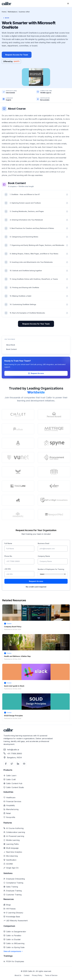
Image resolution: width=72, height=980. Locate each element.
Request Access (36, 373)
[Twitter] (12, 764)
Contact (27, 975)
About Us (18, 975)
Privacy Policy (37, 975)
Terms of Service (51, 975)
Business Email (44, 543)
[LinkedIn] (18, 764)
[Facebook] (6, 764)
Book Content (11, 349)
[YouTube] (24, 764)
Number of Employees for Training (51, 569)
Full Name (8, 543)
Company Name (44, 556)
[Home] (7, 4)
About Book (11, 345)
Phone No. (8, 556)
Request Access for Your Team (36, 324)
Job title (8, 569)
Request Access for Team (17, 55)
